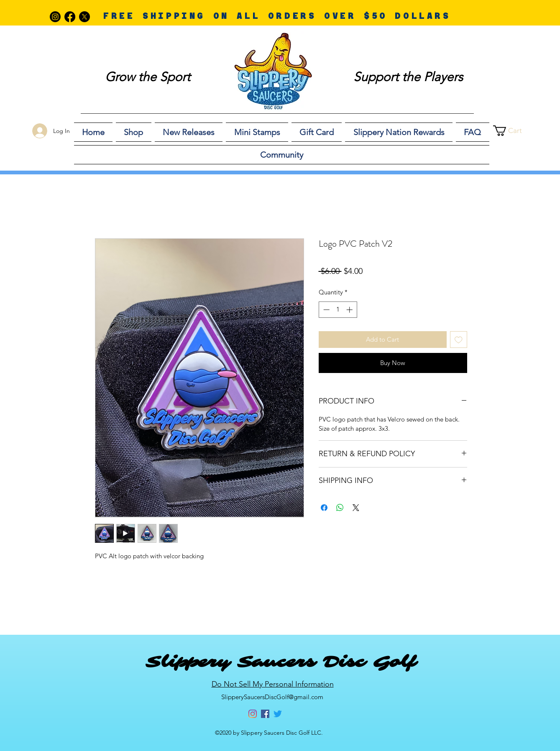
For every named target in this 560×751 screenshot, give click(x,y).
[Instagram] (55, 17)
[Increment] (350, 310)
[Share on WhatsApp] (340, 508)
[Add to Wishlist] (459, 340)
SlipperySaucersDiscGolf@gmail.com (272, 697)
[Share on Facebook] (324, 508)
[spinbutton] (338, 310)
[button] (514, 131)
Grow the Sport (148, 77)
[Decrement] (326, 310)
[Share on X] (356, 508)
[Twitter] (278, 714)
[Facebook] (70, 17)
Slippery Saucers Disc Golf (281, 662)
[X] (84, 17)
